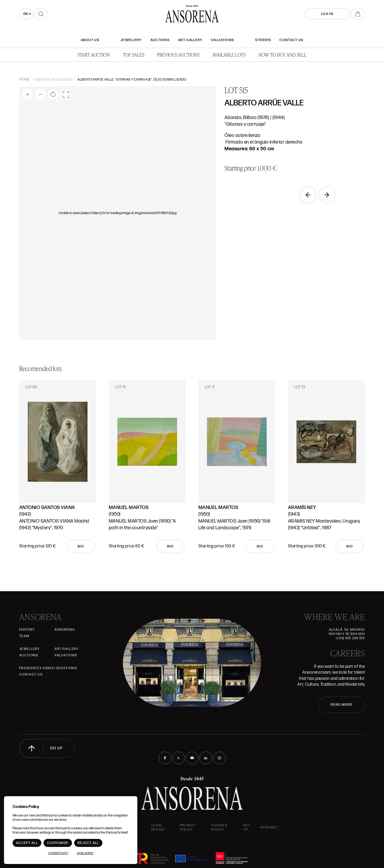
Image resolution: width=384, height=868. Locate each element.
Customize (58, 843)
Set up (247, 827)
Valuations (222, 40)
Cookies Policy (219, 827)
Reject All (88, 843)
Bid (81, 546)
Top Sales (133, 55)
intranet (269, 827)
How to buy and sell (282, 55)
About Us (90, 40)
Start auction (94, 55)
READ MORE (342, 705)
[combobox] (26, 14)
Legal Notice (158, 827)
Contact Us (291, 40)
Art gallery (190, 40)
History (27, 630)
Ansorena (65, 630)
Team (24, 636)
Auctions (160, 40)
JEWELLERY (131, 40)
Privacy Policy (188, 827)
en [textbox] (26, 14)
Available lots (229, 55)
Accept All (27, 843)
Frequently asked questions (48, 668)
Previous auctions (178, 55)
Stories (263, 40)
